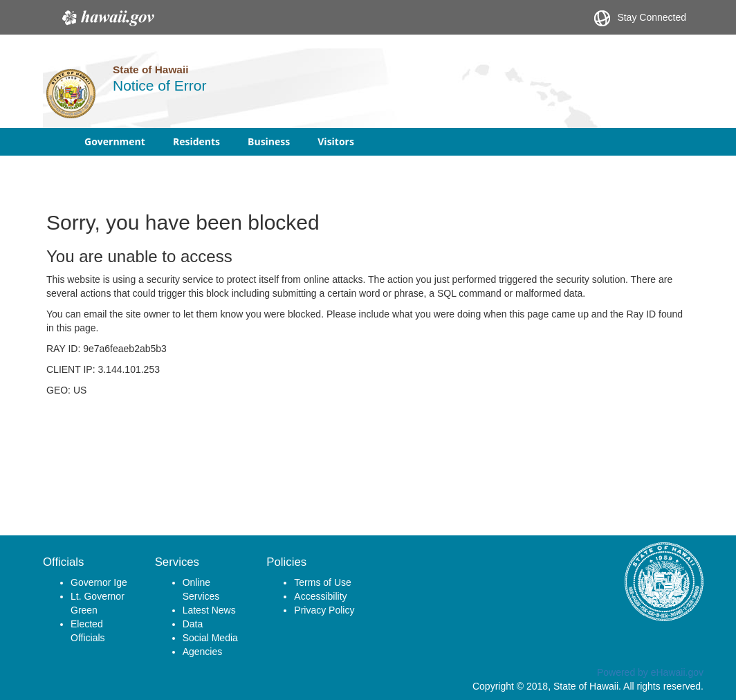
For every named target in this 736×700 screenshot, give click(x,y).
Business (269, 141)
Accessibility (320, 596)
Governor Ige (99, 582)
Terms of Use (322, 582)
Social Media (210, 638)
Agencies (203, 652)
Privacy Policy (324, 610)
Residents (196, 141)
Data (193, 624)
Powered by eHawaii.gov (650, 672)
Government (115, 141)
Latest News (209, 610)
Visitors (336, 141)
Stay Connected (640, 18)
